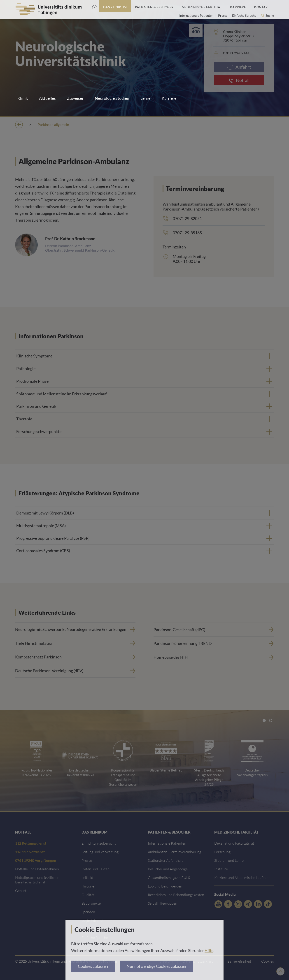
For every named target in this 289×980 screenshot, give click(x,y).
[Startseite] (94, 6)
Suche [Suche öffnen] (270, 16)
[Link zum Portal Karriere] (238, 6)
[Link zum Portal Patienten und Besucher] (154, 6)
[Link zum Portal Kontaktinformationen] (262, 6)
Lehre (145, 98)
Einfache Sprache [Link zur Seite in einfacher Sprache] (245, 15)
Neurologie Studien (112, 98)
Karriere (169, 98)
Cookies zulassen (93, 966)
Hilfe (209, 950)
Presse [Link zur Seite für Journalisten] (223, 15)
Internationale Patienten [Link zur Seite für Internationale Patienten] (197, 15)
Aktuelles (47, 98)
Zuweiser (75, 98)
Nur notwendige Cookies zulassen (156, 966)
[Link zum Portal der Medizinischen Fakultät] (202, 6)
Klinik (23, 98)
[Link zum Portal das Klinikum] (115, 6)
